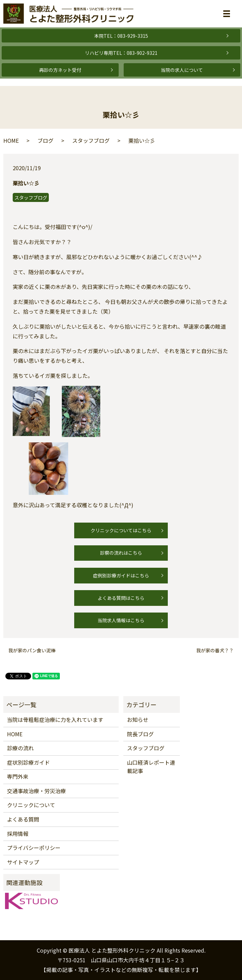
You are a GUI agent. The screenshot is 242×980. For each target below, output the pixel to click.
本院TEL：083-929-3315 (121, 36)
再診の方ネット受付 (60, 70)
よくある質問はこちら (121, 598)
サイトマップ (23, 862)
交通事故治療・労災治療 (36, 791)
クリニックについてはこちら (121, 530)
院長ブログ (140, 734)
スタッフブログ (91, 140)
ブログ (45, 140)
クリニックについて (31, 805)
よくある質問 (23, 819)
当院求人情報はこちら (121, 620)
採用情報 (18, 834)
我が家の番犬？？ (215, 650)
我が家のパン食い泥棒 (32, 650)
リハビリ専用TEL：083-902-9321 (121, 53)
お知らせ (138, 720)
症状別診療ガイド (28, 762)
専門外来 (18, 776)
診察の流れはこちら (121, 553)
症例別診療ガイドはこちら (121, 575)
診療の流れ (20, 748)
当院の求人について (182, 70)
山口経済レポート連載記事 (151, 767)
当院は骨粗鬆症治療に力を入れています (55, 720)
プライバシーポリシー (34, 848)
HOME (11, 140)
